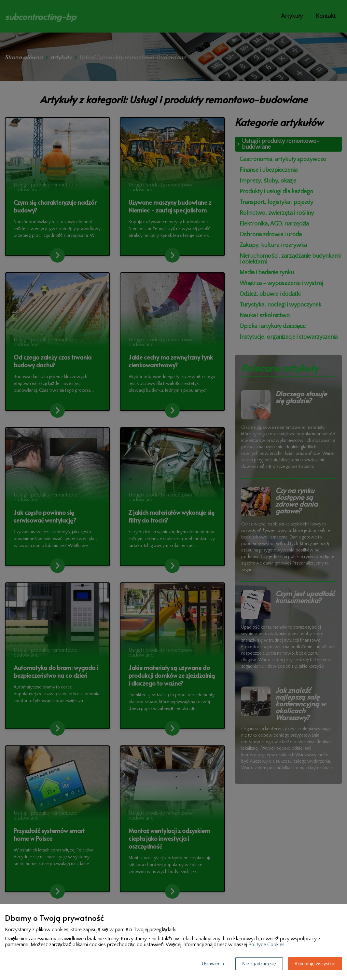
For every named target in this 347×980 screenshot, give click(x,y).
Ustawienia (213, 964)
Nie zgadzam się (259, 964)
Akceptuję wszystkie (315, 964)
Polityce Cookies (266, 945)
